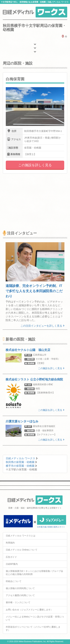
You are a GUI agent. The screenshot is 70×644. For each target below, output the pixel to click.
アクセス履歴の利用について (20, 595)
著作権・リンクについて (18, 602)
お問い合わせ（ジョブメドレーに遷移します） (29, 610)
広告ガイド (11, 557)
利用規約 (10, 543)
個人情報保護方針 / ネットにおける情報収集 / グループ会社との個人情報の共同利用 (34, 573)
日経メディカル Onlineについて (22, 550)
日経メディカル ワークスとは (21, 536)
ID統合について (14, 581)
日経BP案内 (12, 564)
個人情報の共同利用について (20, 588)
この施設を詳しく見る (35, 165)
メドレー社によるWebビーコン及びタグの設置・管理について (35, 618)
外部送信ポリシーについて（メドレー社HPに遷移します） (33, 629)
